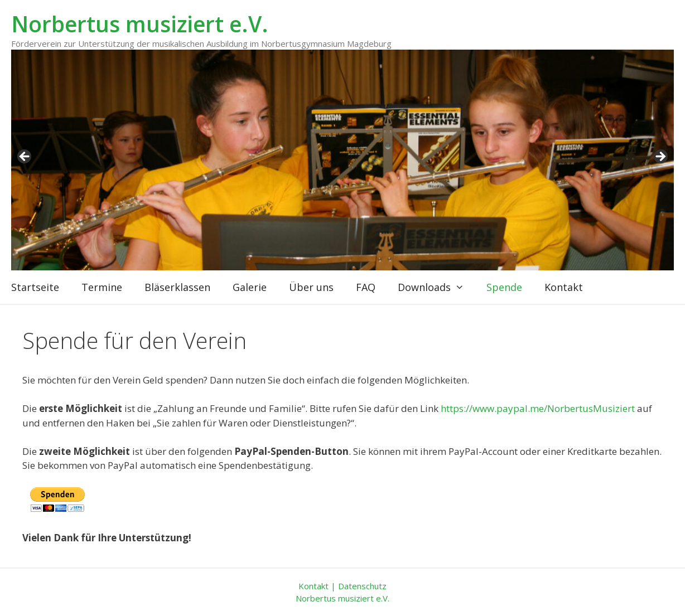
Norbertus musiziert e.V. (140, 24)
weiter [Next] (660, 157)
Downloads (436, 287)
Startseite (35, 287)
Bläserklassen (177, 287)
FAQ (366, 287)
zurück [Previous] (25, 157)
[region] (342, 160)
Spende (504, 287)
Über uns (311, 287)
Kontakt (564, 287)
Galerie (250, 287)
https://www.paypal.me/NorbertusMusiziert (538, 408)
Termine (102, 287)
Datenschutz (362, 586)
